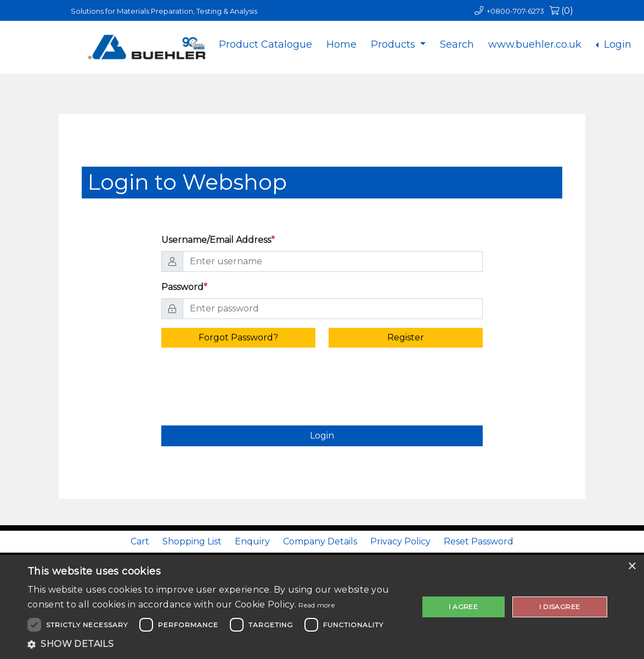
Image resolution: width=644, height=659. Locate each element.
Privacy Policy (400, 541)
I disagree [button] (560, 607)
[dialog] (322, 607)
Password (184, 287)
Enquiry (252, 541)
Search (457, 44)
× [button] (632, 567)
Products (394, 44)
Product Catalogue (265, 44)
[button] (217, 644)
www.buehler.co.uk (535, 44)
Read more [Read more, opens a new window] (317, 605)
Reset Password (479, 541)
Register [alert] (406, 337)
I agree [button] (463, 607)
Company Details (320, 541)
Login (616, 44)
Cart (140, 541)
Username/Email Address (218, 240)
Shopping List (192, 541)
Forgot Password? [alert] (238, 337)
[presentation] (245, 378)
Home (341, 44)
